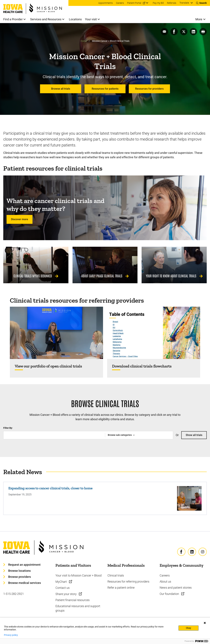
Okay (189, 628)
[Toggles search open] (201, 3)
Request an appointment (24, 565)
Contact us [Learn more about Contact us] (63, 588)
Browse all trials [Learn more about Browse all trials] (61, 89)
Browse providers (20, 577)
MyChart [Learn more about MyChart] (61, 582)
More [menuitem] (199, 19)
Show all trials (194, 435)
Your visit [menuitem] (91, 19)
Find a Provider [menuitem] (13, 19)
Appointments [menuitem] (105, 3)
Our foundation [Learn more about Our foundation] (170, 594)
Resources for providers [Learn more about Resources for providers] (149, 89)
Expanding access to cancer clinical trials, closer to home (50, 488)
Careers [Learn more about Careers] (165, 575)
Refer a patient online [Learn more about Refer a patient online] (121, 588)
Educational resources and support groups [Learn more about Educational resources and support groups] (78, 608)
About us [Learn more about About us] (165, 582)
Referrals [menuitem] (172, 3)
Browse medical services (25, 583)
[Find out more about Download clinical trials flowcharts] (154, 333)
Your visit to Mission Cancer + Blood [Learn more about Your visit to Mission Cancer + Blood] (79, 575)
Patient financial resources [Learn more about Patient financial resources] (73, 600)
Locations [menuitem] (75, 19)
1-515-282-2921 (14, 594)
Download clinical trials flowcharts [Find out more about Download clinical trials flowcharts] (142, 366)
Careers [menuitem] (120, 3)
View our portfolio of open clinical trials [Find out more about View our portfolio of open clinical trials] (48, 366)
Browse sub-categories (120, 435)
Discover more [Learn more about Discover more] (20, 219)
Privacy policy (11, 635)
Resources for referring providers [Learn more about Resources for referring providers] (128, 582)
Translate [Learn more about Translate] (184, 3)
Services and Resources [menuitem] (46, 19)
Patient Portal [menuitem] (134, 3)
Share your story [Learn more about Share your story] (66, 594)
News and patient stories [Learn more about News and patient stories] (176, 588)
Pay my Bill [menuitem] (158, 3)
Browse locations (19, 571)
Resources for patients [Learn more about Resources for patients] (105, 89)
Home (84, 41)
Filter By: (8, 428)
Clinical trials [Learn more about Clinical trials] (116, 575)
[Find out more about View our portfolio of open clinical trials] (56, 333)
